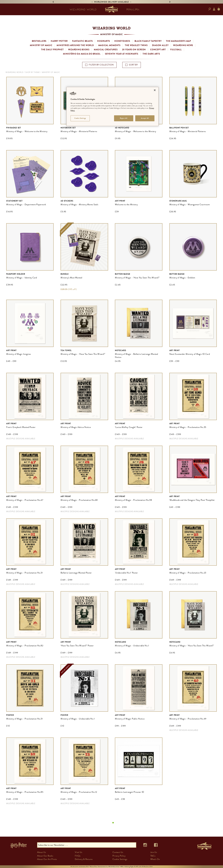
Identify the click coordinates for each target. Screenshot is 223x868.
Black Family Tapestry (148, 41)
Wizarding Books (79, 50)
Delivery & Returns (84, 859)
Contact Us (118, 852)
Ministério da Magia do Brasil (82, 54)
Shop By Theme (33, 72)
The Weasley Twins (136, 45)
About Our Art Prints (47, 859)
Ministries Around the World (75, 45)
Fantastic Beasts (82, 41)
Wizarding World (14, 72)
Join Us (154, 852)
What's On (155, 859)
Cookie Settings (120, 859)
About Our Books (45, 856)
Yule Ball (176, 50)
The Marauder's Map (178, 41)
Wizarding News (183, 45)
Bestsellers (39, 41)
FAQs (78, 856)
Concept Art (158, 50)
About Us (41, 852)
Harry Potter (59, 41)
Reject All (124, 118)
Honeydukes (122, 41)
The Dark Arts (151, 54)
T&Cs (153, 856)
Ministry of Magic (41, 45)
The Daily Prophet (52, 50)
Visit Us (78, 852)
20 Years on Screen (134, 50)
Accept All (145, 118)
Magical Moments (109, 45)
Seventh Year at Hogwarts (122, 54)
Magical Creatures (106, 50)
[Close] (155, 90)
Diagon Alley (160, 45)
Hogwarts (104, 41)
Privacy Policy (119, 856)
